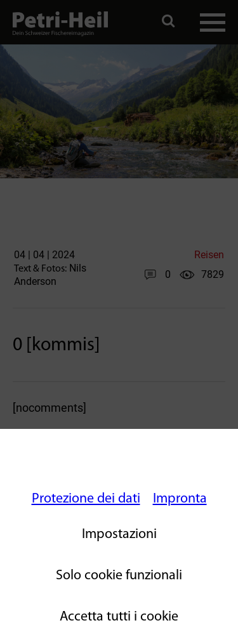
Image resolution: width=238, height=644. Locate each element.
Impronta (180, 499)
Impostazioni (119, 535)
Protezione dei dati (86, 499)
